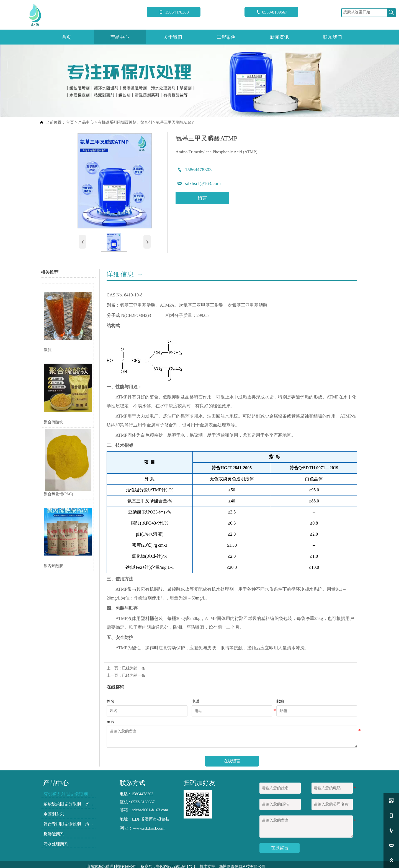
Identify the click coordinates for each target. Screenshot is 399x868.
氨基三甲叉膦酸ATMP (175, 122)
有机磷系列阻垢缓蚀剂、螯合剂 (125, 122)
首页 (70, 122)
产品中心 (86, 122)
